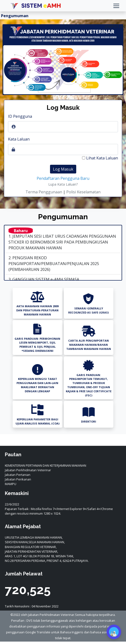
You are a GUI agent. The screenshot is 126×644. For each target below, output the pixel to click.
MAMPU (11, 484)
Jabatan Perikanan (18, 479)
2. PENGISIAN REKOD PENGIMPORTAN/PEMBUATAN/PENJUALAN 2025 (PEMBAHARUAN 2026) (54, 264)
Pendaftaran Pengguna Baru (63, 178)
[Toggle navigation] (116, 6)
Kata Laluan (19, 139)
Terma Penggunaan (44, 192)
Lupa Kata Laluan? (63, 184)
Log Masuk (63, 169)
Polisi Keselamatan (83, 192)
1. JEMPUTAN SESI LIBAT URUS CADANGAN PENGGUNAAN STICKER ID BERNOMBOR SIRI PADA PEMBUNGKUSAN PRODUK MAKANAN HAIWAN (60, 238)
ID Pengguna (20, 116)
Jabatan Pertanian (18, 475)
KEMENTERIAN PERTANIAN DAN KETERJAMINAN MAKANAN (46, 465)
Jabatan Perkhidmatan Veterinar (28, 470)
